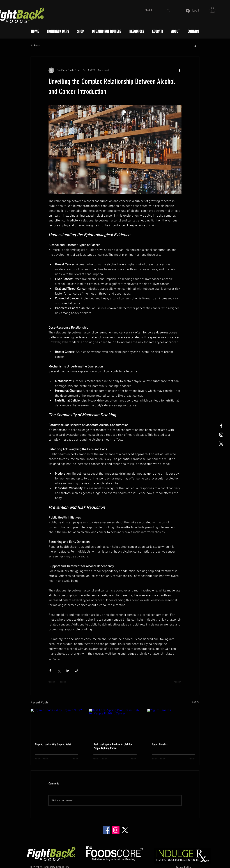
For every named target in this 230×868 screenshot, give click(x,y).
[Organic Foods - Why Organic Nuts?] (57, 723)
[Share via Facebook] (50, 671)
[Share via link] (77, 671)
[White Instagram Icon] (221, 435)
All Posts (35, 46)
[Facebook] (106, 830)
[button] (216, 9)
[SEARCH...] (152, 10)
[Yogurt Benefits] (173, 723)
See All (196, 702)
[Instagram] (116, 830)
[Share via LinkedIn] (68, 671)
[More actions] (179, 70)
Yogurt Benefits (160, 744)
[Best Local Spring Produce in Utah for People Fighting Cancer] (115, 723)
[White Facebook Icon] (221, 426)
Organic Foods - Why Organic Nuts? (53, 744)
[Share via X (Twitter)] (59, 671)
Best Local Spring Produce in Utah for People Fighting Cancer (113, 746)
